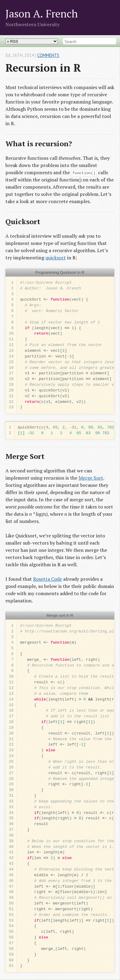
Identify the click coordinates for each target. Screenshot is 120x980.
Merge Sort (91, 478)
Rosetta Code (48, 579)
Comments (48, 55)
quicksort (56, 258)
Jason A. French (42, 13)
